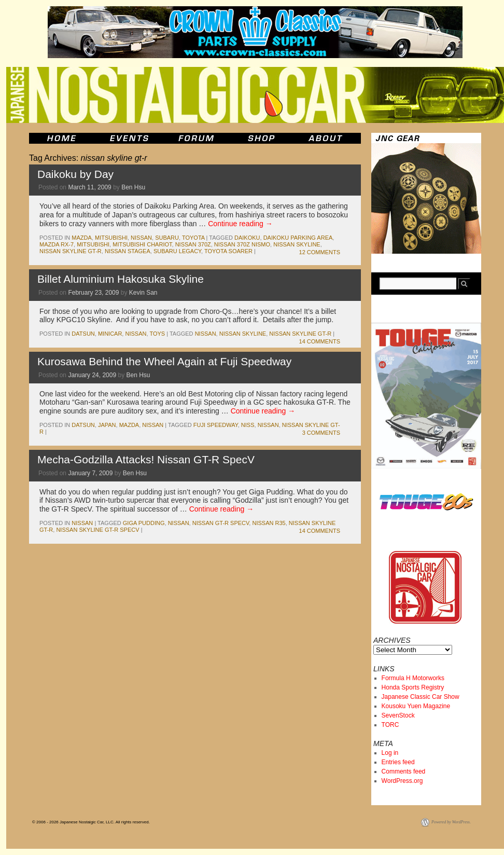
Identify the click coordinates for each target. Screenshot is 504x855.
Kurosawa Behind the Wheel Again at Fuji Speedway (164, 361)
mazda (82, 238)
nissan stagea (128, 251)
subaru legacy (177, 251)
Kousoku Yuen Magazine (416, 706)
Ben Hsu (133, 187)
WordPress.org (402, 781)
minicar (110, 334)
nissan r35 (269, 523)
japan (107, 425)
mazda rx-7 (57, 244)
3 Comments (321, 433)
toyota (193, 238)
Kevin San (143, 293)
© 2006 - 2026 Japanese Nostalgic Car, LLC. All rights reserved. (91, 822)
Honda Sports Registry (413, 687)
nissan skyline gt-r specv (97, 530)
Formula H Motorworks (413, 678)
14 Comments (320, 341)
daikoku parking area (298, 238)
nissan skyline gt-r (71, 251)
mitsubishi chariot (142, 244)
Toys (157, 334)
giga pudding (144, 523)
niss (248, 425)
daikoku (247, 238)
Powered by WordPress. (451, 822)
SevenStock (398, 715)
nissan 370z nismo (242, 244)
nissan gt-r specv (221, 523)
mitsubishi (111, 238)
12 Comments (320, 252)
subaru (167, 238)
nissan (141, 238)
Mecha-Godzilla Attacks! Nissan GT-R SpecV (146, 459)
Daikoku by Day (75, 174)
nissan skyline (297, 244)
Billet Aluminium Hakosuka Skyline (121, 279)
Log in (390, 753)
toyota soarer (228, 251)
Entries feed (398, 762)
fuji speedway (216, 425)
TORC (390, 725)
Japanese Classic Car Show (421, 697)
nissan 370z (193, 244)
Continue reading (240, 224)
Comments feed (404, 771)
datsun (83, 334)
